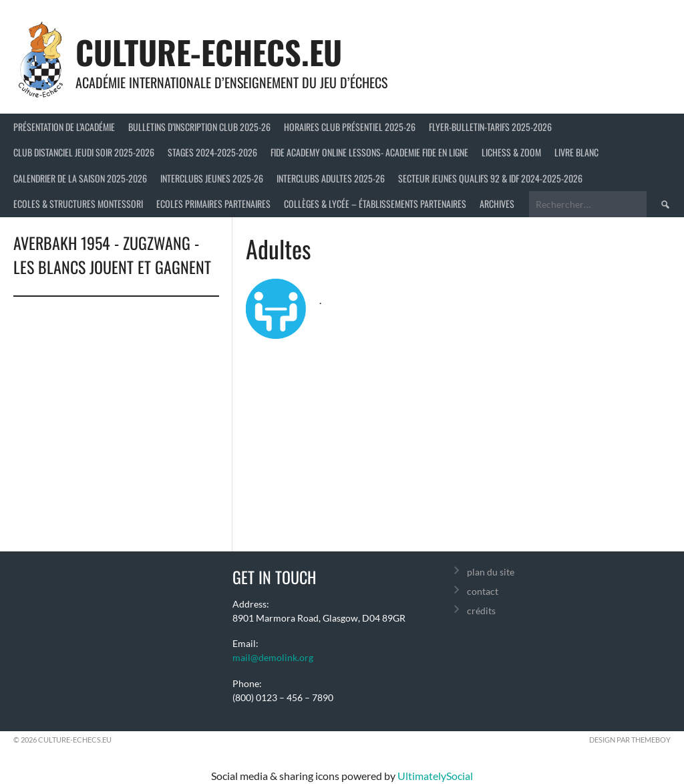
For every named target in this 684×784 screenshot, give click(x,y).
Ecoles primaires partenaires (213, 204)
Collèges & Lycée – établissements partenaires (375, 204)
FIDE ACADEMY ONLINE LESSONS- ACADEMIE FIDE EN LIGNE (369, 152)
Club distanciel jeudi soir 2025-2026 (84, 152)
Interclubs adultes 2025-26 (331, 178)
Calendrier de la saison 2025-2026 (80, 178)
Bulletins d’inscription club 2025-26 (199, 127)
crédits (481, 611)
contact (483, 591)
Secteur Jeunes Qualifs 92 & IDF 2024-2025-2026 (490, 178)
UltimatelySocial (435, 776)
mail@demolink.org (273, 657)
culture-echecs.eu (209, 52)
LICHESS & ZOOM (511, 152)
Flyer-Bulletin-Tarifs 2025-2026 (490, 127)
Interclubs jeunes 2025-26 (212, 178)
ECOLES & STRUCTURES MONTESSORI (78, 204)
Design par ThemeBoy (630, 740)
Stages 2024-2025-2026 (212, 152)
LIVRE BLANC (576, 152)
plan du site (491, 572)
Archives (497, 204)
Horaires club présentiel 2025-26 (350, 127)
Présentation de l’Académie (64, 127)
